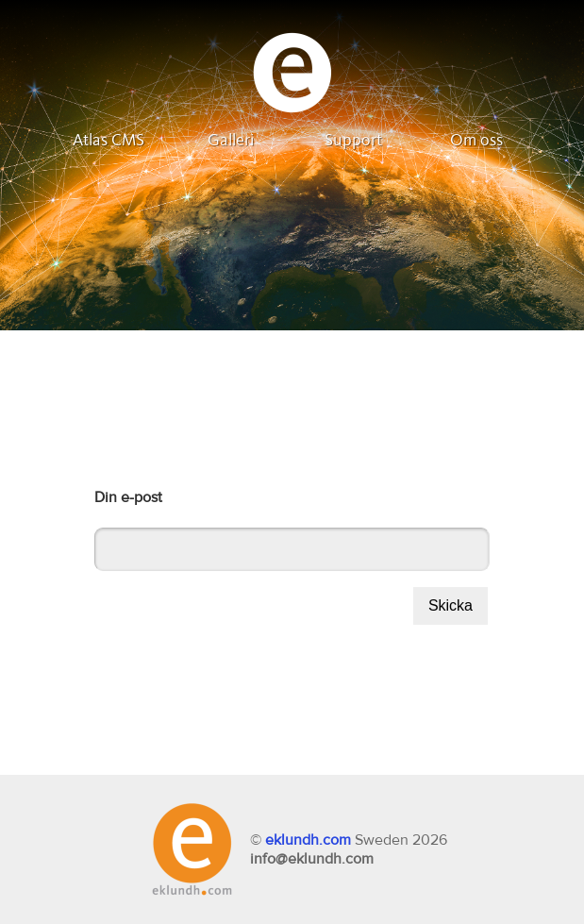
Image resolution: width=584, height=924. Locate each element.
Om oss (476, 141)
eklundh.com (308, 840)
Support (353, 141)
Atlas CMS (108, 141)
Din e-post (128, 497)
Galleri (231, 141)
